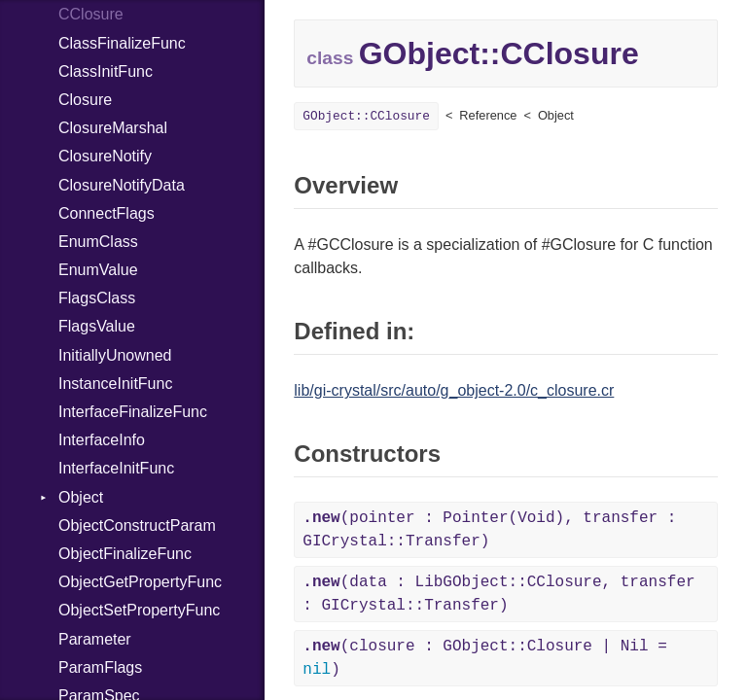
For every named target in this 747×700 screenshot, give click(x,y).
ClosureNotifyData (122, 185)
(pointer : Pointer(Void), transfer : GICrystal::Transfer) (489, 530)
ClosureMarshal (113, 128)
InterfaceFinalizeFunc (133, 412)
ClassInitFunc (106, 71)
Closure (85, 100)
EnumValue (98, 270)
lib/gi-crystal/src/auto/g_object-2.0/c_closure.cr (454, 390)
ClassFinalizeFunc (122, 43)
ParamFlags (100, 667)
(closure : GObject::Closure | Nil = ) (484, 658)
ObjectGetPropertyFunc (140, 582)
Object (81, 497)
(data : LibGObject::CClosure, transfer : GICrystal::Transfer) (498, 594)
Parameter (95, 639)
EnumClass (98, 242)
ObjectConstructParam (137, 525)
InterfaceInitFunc (116, 468)
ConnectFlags (107, 213)
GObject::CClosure (366, 116)
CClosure (91, 14)
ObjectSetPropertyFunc (139, 610)
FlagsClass (97, 298)
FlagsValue (97, 326)
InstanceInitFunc (115, 384)
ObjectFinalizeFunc (125, 554)
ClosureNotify (105, 156)
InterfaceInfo (102, 440)
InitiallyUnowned (115, 355)
